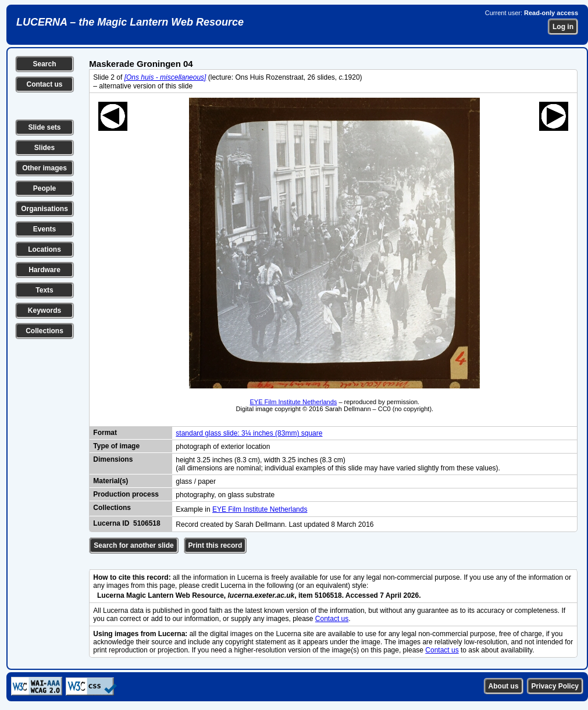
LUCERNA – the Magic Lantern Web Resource (130, 22)
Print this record (215, 545)
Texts (44, 290)
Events (44, 229)
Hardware (44, 270)
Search (44, 64)
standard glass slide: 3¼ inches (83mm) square (249, 433)
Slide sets (44, 127)
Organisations (44, 209)
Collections (44, 331)
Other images (44, 168)
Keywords (44, 311)
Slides (44, 148)
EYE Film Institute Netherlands (294, 402)
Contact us (44, 84)
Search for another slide (133, 545)
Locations (44, 249)
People (44, 188)
